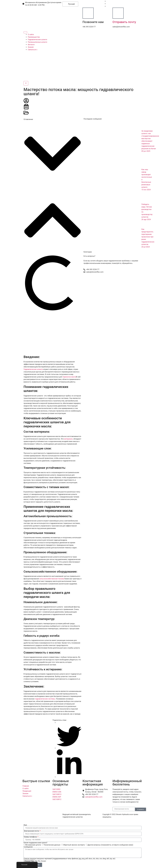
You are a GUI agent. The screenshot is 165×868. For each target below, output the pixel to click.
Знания (31, 47)
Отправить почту (124, 22)
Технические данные (52, 845)
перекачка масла (69, 377)
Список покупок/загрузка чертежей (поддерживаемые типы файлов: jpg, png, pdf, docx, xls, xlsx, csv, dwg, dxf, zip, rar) (69, 859)
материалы (68, 439)
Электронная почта (31, 831)
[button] (53, 154)
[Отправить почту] (118, 13)
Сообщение (28, 847)
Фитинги (31, 45)
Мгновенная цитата (33, 845)
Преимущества (34, 37)
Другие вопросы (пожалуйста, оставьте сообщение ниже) (110, 845)
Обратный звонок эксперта (74, 845)
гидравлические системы (45, 699)
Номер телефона (30, 837)
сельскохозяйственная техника (52, 579)
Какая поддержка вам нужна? (35, 843)
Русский (70, 4)
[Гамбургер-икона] (25, 32)
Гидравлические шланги (37, 40)
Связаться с (33, 50)
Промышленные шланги (37, 42)
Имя (25, 825)
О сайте (31, 34)
